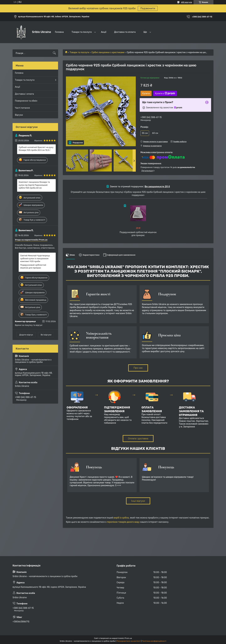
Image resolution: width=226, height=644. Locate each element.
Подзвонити (148, 8)
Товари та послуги (82, 32)
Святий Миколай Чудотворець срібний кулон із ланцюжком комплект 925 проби (35, 258)
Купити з (165, 93)
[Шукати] (54, 53)
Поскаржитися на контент (129, 641)
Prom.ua (128, 638)
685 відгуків (186, 2)
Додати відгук (26, 335)
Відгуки (19, 115)
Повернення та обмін (26, 101)
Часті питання (22, 108)
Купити (146, 93)
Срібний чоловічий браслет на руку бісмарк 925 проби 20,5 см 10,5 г (36, 149)
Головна (59, 32)
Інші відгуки (138, 501)
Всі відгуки (46, 335)
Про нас (138, 368)
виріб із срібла (121, 518)
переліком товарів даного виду (123, 522)
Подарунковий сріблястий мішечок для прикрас (33, 266)
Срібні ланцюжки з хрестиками (108, 52)
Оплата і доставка (138, 439)
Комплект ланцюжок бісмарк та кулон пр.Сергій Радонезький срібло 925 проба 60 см (34, 185)
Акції (104, 32)
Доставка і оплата (24, 94)
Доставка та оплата (125, 32)
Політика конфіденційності (154, 641)
